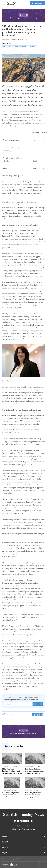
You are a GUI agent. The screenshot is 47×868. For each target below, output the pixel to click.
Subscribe (38, 704)
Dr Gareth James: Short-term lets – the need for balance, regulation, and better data (34, 796)
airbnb (33, 47)
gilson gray (8, 50)
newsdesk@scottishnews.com (25, 829)
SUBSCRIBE (38, 3)
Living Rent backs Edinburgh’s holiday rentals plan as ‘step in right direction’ (12, 771)
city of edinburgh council (18, 47)
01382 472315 (25, 826)
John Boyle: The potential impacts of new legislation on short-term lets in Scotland (12, 795)
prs (4, 47)
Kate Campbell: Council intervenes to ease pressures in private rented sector (34, 771)
